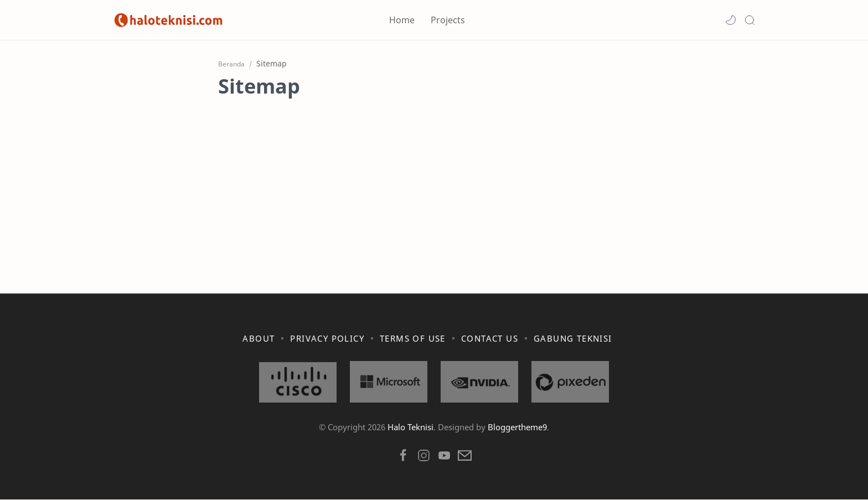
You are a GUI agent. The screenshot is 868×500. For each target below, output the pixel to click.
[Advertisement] (434, 177)
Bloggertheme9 (517, 427)
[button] (731, 20)
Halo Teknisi (410, 427)
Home (402, 20)
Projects (448, 20)
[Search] (750, 20)
